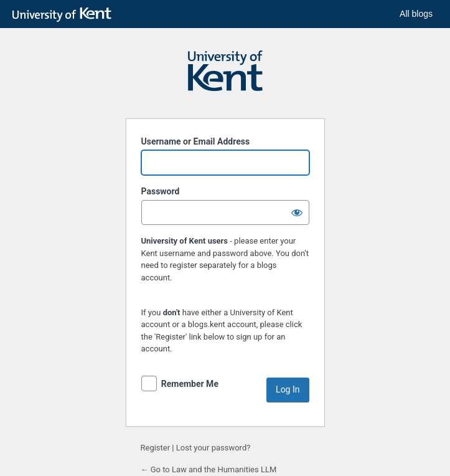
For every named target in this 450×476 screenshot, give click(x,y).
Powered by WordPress (225, 77)
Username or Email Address (196, 141)
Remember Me (190, 384)
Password (161, 191)
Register (156, 448)
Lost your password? (213, 448)
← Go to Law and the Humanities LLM (209, 469)
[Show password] (297, 212)
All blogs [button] (416, 14)
